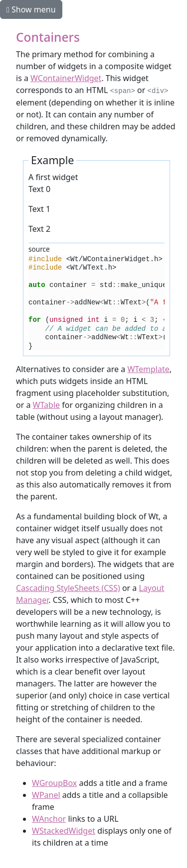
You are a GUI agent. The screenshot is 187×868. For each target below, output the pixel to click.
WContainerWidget (66, 78)
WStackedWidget (64, 831)
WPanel (46, 795)
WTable (46, 405)
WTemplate (148, 369)
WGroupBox (54, 783)
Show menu (31, 9)
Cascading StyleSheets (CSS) (68, 588)
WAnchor (49, 819)
